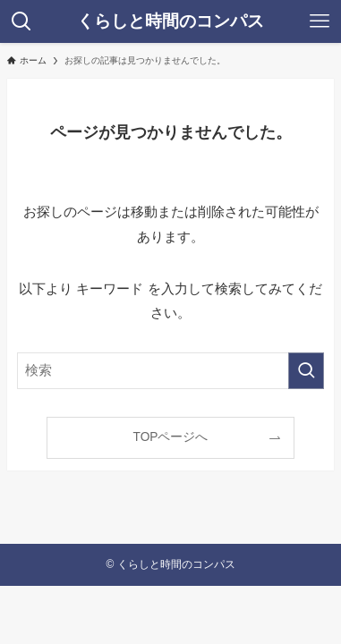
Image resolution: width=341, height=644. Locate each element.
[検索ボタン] (21, 21)
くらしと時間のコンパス (170, 21)
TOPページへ (171, 437)
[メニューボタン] (320, 21)
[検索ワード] (170, 370)
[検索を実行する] (306, 370)
